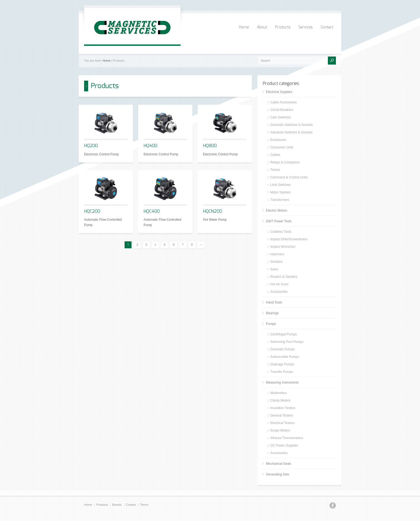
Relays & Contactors (285, 162)
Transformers (280, 200)
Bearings (272, 313)
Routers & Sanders (284, 277)
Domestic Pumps (282, 349)
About (262, 27)
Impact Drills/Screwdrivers (289, 239)
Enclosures (278, 140)
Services (305, 27)
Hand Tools (274, 302)
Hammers (277, 254)
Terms (144, 505)
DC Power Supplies (284, 445)
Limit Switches (281, 185)
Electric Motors (277, 211)
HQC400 (152, 211)
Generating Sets (278, 474)
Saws (274, 269)
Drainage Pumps (282, 364)
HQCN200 (213, 211)
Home (244, 27)
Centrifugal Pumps (284, 334)
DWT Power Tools (279, 221)
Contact (327, 27)
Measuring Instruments (282, 383)
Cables (275, 155)
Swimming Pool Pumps (287, 342)
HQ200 (91, 146)
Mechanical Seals (279, 464)
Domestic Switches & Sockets (292, 125)
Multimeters (279, 393)
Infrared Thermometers (287, 438)
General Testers (282, 415)
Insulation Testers (283, 408)
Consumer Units (282, 147)
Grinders (276, 262)
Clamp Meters (280, 400)
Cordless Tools (281, 232)
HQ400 (150, 146)
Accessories (279, 292)
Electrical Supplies (279, 92)
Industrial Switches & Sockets (291, 132)
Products (283, 27)
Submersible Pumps (285, 357)
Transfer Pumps (282, 372)
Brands (117, 505)
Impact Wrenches (283, 247)
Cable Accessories (284, 102)
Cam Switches (281, 117)
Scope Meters (280, 430)
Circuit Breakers (282, 110)
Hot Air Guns (279, 284)
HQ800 (210, 146)
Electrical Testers (282, 423)
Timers (275, 170)
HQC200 (92, 211)
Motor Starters (280, 192)
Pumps (271, 324)
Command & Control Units (289, 177)
